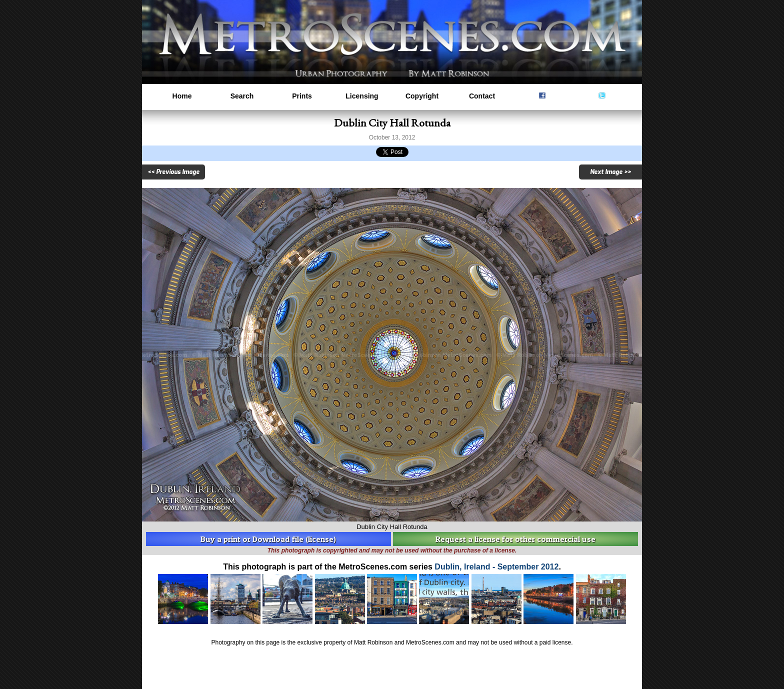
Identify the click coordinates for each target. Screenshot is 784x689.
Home (182, 96)
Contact (482, 96)
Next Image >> (610, 172)
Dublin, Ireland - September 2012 (496, 567)
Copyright (422, 96)
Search (242, 96)
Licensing (362, 96)
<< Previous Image (173, 172)
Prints (302, 96)
